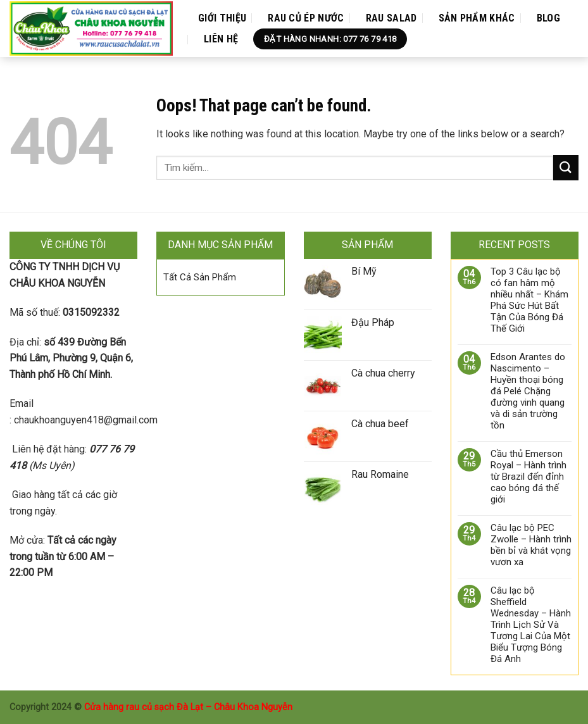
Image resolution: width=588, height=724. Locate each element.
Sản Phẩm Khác (477, 18)
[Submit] (566, 167)
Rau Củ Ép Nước (306, 18)
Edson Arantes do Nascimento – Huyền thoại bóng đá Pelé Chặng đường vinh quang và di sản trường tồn (528, 391)
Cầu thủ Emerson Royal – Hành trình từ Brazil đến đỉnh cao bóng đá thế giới (529, 477)
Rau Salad (391, 18)
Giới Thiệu (222, 18)
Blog (548, 18)
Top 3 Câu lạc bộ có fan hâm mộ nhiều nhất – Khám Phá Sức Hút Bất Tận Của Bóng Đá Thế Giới (529, 300)
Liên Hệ (221, 39)
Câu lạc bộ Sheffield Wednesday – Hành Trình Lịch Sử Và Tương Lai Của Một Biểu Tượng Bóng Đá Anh (531, 625)
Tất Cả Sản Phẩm (200, 277)
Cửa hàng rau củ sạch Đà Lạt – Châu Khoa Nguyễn (188, 707)
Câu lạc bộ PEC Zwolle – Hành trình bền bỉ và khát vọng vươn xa (531, 545)
